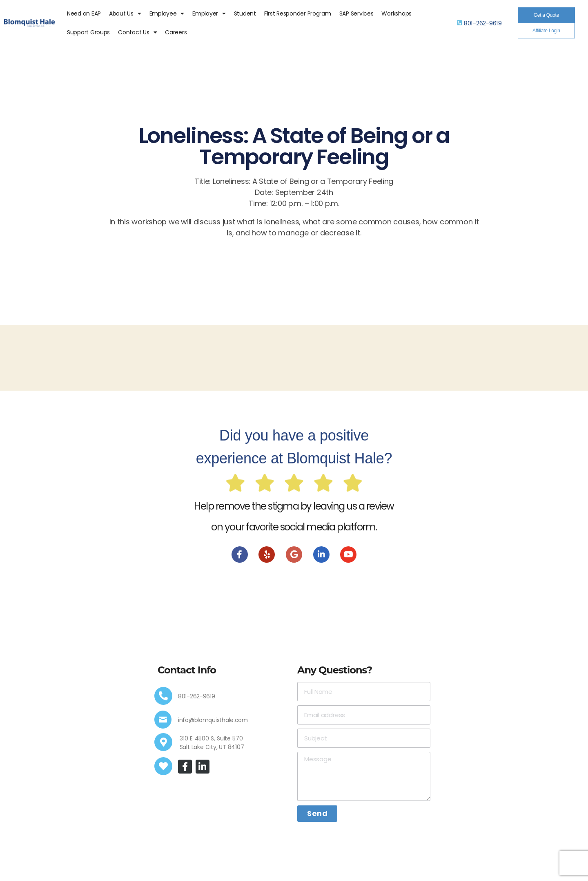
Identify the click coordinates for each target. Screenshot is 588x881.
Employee (167, 13)
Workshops (396, 13)
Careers (176, 32)
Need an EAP (84, 13)
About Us (125, 13)
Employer (209, 13)
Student (245, 13)
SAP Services (356, 13)
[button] (546, 15)
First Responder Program (298, 13)
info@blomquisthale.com (213, 720)
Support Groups (88, 32)
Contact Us (137, 32)
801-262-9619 (483, 23)
